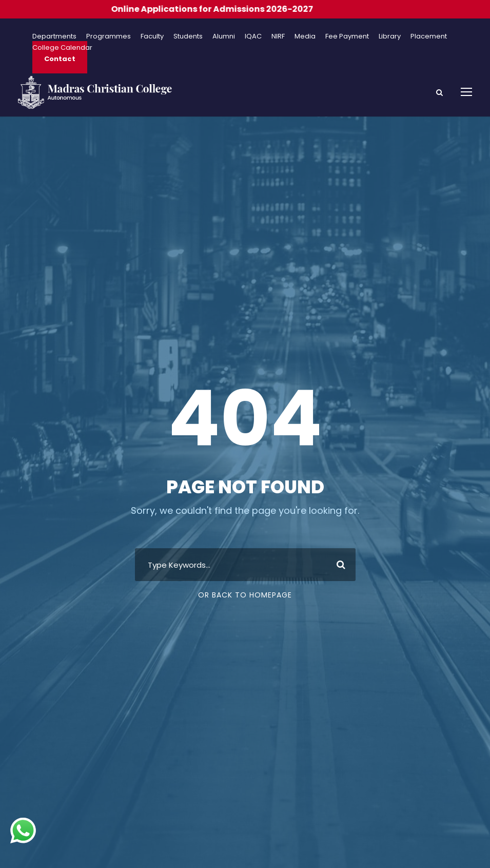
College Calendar (62, 47)
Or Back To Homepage (245, 595)
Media (305, 36)
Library (390, 36)
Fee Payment (347, 36)
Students (188, 36)
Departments (54, 36)
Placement (429, 36)
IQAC (253, 36)
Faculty (152, 36)
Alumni (224, 36)
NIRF (278, 36)
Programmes (109, 36)
